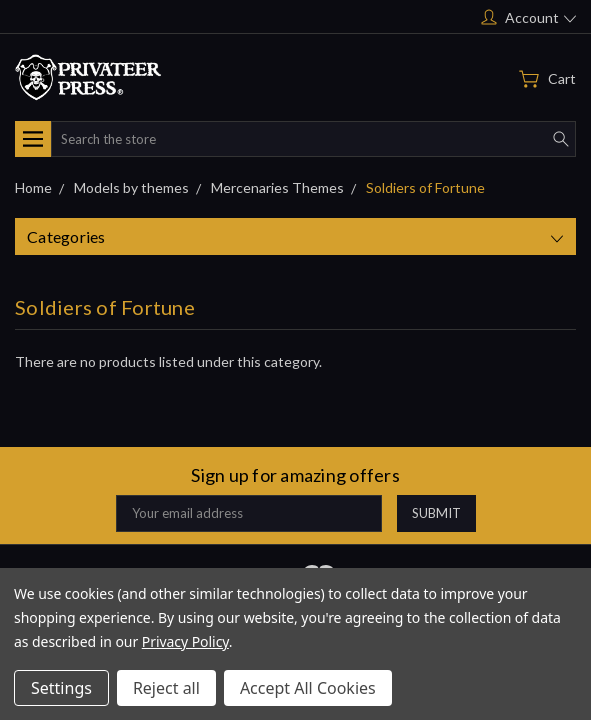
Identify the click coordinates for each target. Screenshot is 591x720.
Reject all (166, 688)
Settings (61, 688)
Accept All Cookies (308, 688)
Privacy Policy (185, 641)
